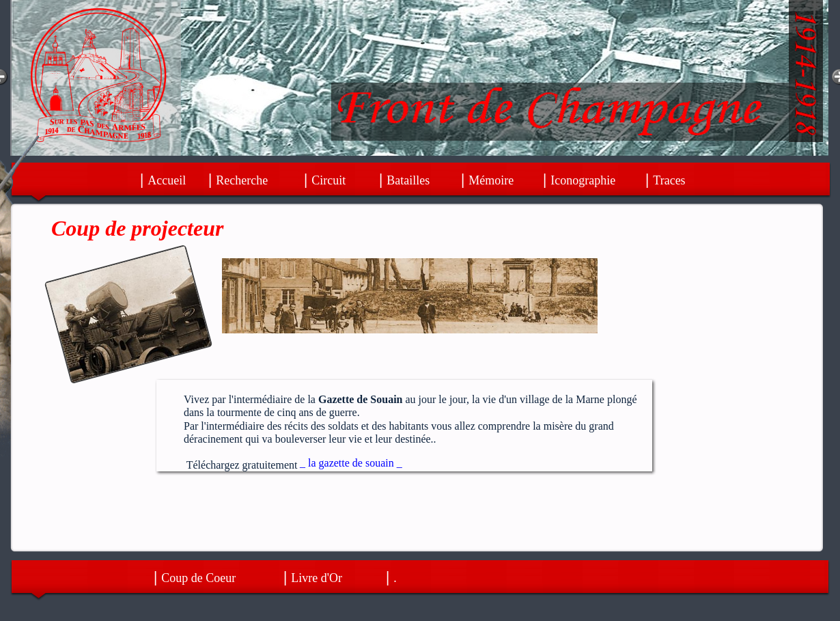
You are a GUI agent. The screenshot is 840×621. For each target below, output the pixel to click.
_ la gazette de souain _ (351, 463)
